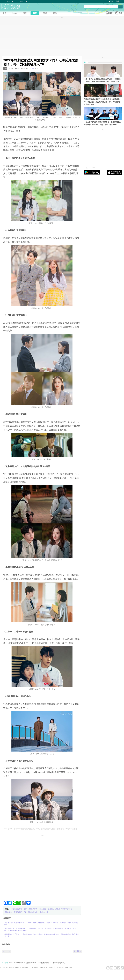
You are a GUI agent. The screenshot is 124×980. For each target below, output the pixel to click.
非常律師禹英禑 (16, 909)
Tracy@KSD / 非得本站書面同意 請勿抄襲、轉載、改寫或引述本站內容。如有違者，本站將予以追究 (40, 829)
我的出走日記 (33, 912)
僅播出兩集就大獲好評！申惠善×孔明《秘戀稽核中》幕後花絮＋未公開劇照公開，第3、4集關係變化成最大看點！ (102, 102)
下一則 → (77, 951)
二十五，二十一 (46, 912)
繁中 (112, 1)
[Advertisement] (29, 867)
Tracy (32, 68)
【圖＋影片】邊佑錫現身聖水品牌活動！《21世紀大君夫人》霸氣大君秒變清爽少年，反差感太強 (102, 80)
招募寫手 (68, 967)
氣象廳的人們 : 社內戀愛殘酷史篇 (60, 909)
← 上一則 (7, 951)
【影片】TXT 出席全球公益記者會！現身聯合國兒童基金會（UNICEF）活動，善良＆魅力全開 (102, 123)
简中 (118, 1)
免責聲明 (43, 967)
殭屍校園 (9, 912)
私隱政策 (52, 967)
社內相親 (43, 909)
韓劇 (5, 68)
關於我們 (35, 967)
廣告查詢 (60, 967)
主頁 (2, 963)
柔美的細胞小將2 (20, 912)
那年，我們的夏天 (31, 909)
